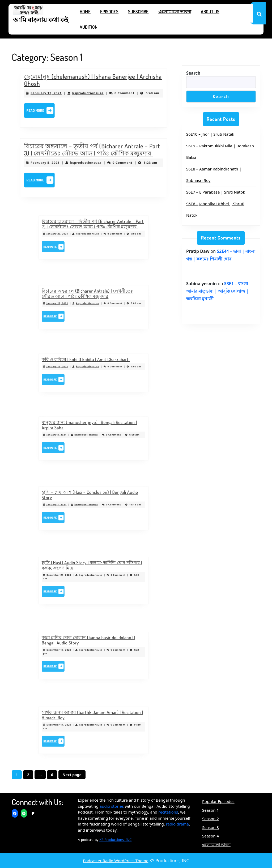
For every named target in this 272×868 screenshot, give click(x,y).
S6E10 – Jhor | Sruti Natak (210, 134)
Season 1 (211, 810)
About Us (210, 12)
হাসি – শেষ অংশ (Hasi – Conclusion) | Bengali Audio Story (91, 500)
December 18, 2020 (72, 652)
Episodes (109, 12)
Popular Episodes (218, 801)
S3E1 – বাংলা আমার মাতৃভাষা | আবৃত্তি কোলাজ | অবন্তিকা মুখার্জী (217, 291)
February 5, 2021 (52, 163)
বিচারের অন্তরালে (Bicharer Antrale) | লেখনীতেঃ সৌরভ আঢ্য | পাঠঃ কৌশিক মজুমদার (90, 299)
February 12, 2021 (53, 94)
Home (85, 12)
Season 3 (211, 827)
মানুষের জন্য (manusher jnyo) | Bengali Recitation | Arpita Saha (91, 430)
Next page (72, 775)
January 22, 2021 (71, 305)
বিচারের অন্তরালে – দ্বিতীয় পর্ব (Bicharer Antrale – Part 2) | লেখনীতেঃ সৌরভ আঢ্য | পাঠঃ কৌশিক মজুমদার (93, 229)
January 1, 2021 (71, 506)
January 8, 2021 (71, 436)
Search (193, 73)
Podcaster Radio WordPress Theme (116, 861)
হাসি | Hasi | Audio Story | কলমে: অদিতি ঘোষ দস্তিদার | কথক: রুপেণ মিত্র (92, 571)
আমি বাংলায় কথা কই (41, 20)
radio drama (177, 824)
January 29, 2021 (71, 235)
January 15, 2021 (71, 369)
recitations (168, 812)
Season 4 (211, 836)
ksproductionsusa (89, 94)
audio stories (112, 806)
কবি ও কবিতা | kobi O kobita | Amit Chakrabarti (88, 364)
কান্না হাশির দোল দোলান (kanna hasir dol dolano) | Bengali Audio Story (90, 646)
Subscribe (138, 12)
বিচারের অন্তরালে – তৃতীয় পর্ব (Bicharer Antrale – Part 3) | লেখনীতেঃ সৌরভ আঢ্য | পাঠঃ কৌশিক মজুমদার (92, 152)
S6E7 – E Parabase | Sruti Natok (216, 192)
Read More (48, 110)
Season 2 (211, 819)
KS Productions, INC (115, 840)
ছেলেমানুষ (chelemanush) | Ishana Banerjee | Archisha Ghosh (93, 83)
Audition (89, 27)
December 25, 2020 (72, 577)
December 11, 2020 (72, 727)
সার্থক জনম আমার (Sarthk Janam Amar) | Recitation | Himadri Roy (93, 721)
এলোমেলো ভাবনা (175, 12)
